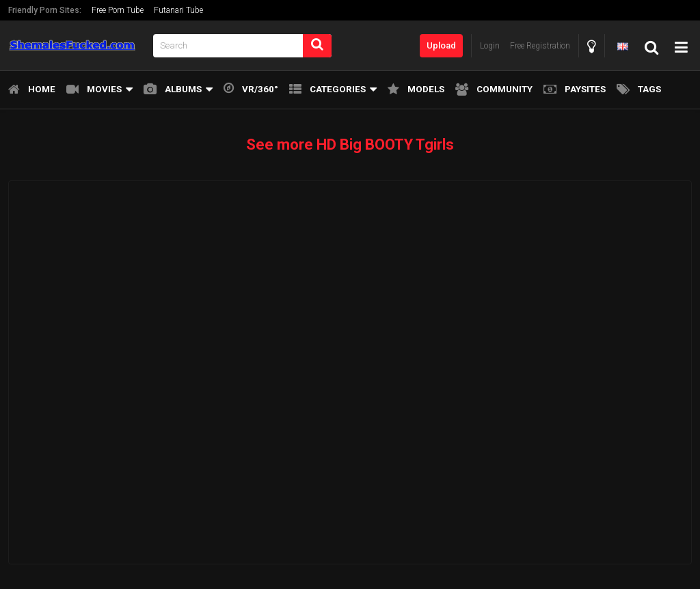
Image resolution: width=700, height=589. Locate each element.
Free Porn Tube (118, 10)
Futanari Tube (178, 10)
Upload (441, 45)
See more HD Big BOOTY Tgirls (350, 145)
